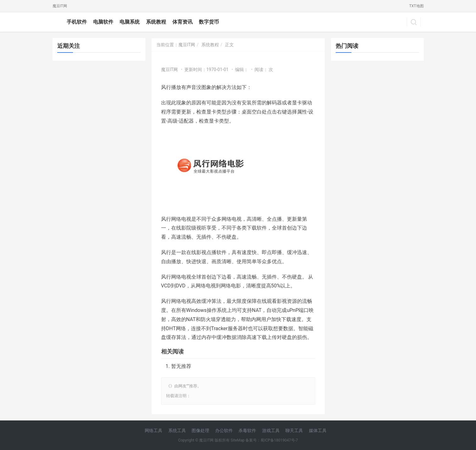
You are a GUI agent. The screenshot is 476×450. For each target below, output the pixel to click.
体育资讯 (182, 22)
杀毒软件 (247, 431)
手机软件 (77, 22)
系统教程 (156, 22)
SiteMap (238, 440)
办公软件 (224, 431)
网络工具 (154, 431)
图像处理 (200, 431)
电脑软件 (103, 22)
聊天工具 (294, 431)
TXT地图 (417, 6)
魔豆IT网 (60, 6)
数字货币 (209, 22)
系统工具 (177, 431)
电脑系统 (130, 22)
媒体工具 (318, 431)
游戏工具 (271, 431)
